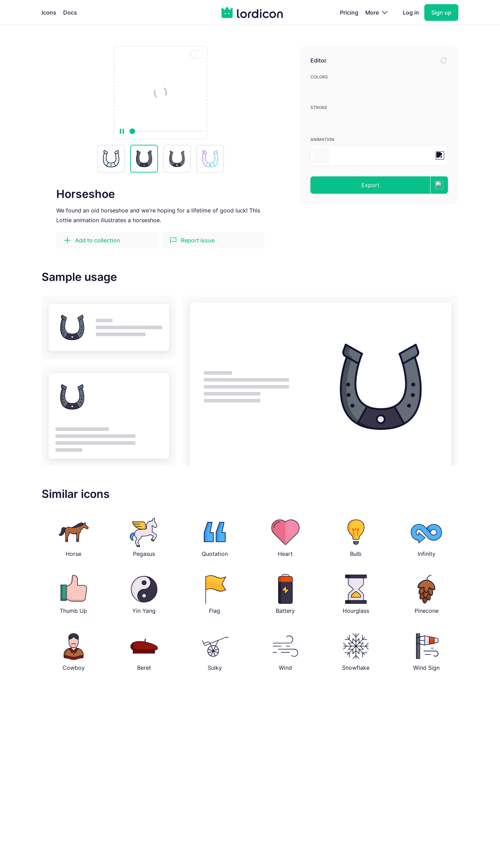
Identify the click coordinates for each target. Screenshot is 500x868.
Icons (49, 12)
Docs (70, 12)
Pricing (349, 12)
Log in (411, 12)
